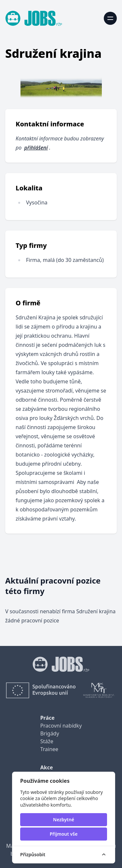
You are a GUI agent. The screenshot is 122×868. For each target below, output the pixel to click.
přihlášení (36, 148)
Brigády (50, 733)
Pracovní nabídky (61, 726)
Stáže (47, 741)
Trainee (49, 749)
